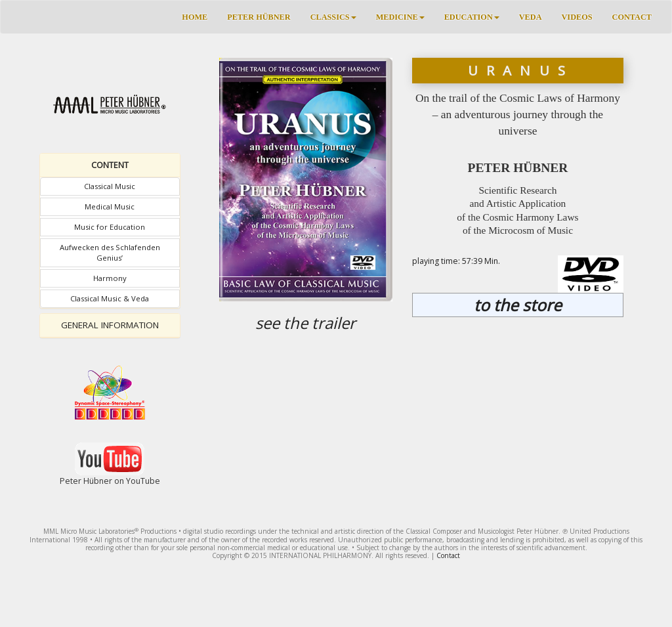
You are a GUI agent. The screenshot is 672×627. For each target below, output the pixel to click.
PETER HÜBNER (259, 17)
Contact (448, 555)
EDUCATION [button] (472, 17)
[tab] (110, 165)
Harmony (110, 278)
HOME (195, 17)
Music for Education (110, 227)
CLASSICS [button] (333, 17)
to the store (518, 305)
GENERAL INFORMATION (110, 325)
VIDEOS (577, 17)
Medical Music (110, 206)
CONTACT (632, 17)
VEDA (531, 17)
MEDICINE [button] (400, 17)
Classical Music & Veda (110, 298)
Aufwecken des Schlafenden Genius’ (110, 252)
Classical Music (110, 186)
